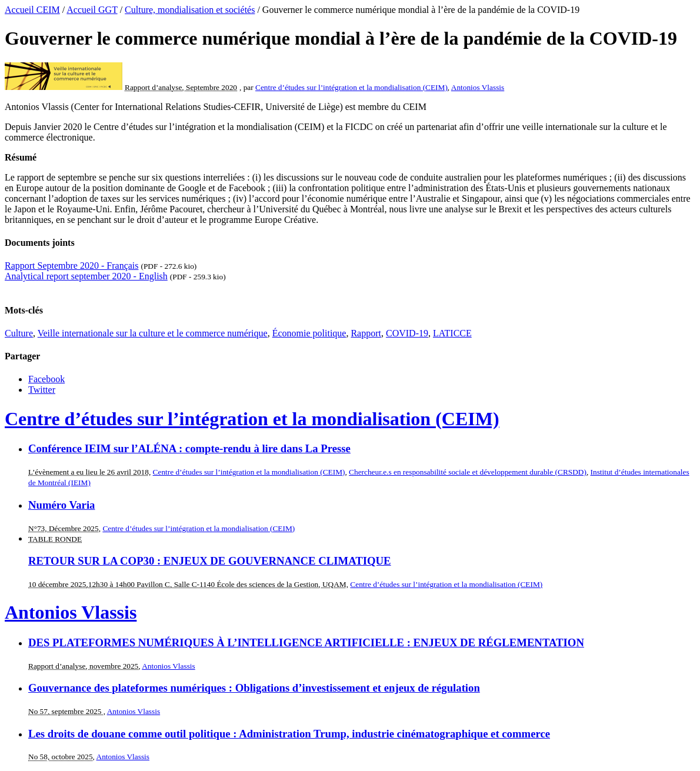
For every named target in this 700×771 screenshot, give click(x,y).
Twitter (42, 390)
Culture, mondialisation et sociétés (190, 10)
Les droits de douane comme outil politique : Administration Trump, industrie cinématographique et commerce (289, 734)
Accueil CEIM (32, 10)
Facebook (46, 379)
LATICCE (452, 333)
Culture (19, 333)
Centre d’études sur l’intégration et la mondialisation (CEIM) (351, 87)
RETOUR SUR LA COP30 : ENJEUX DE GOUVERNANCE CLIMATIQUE (210, 561)
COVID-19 (407, 333)
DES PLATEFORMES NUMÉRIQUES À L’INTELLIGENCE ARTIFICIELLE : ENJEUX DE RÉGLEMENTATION (306, 642)
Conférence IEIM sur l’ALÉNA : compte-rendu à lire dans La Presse (189, 448)
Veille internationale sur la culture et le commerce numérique (153, 333)
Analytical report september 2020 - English (86, 276)
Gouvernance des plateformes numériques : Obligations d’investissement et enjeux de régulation (254, 688)
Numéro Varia (61, 505)
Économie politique (309, 333)
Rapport (366, 333)
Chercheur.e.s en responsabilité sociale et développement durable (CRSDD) (468, 472)
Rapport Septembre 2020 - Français (72, 266)
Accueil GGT (92, 10)
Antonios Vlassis (478, 87)
